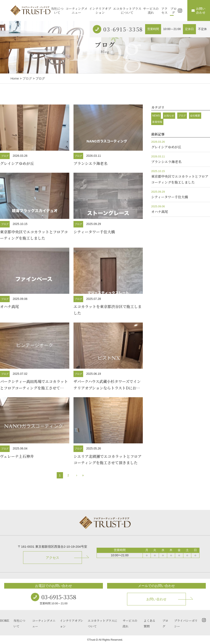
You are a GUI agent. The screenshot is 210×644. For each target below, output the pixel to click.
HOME (5, 620)
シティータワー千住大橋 (94, 232)
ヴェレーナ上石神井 (17, 456)
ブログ (173, 11)
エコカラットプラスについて (127, 11)
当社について (57, 11)
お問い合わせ (199, 11)
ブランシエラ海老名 (91, 163)
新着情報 (157, 122)
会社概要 (195, 116)
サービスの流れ (151, 11)
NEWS (156, 116)
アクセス (164, 11)
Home (15, 78)
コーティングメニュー (76, 11)
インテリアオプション (100, 11)
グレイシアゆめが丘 (17, 163)
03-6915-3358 (123, 29)
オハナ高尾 (9, 306)
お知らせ (169, 116)
